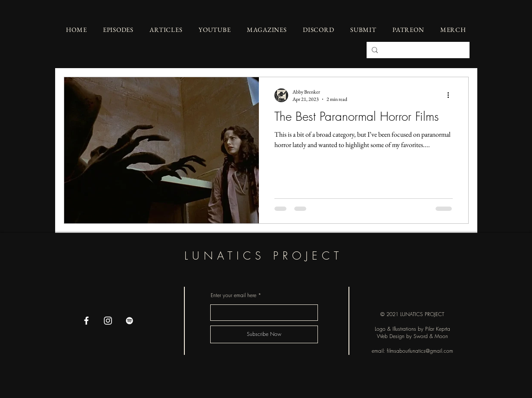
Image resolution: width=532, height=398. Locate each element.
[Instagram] (108, 321)
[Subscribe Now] (264, 334)
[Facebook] (86, 321)
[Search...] (417, 50)
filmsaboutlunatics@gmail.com (420, 351)
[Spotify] (129, 321)
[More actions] (451, 95)
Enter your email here (233, 295)
